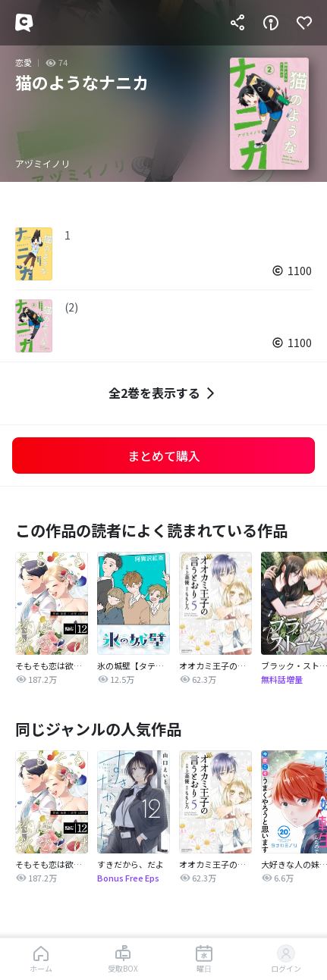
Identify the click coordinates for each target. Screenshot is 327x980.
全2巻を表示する (163, 393)
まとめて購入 (164, 456)
